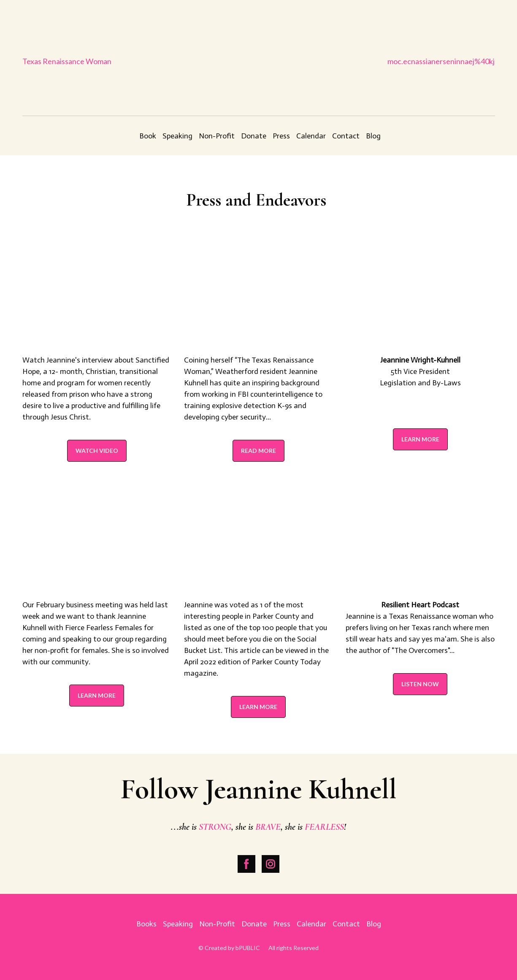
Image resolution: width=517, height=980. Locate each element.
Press (281, 136)
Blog (373, 136)
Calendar (311, 136)
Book (148, 136)
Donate (254, 136)
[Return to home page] (258, 61)
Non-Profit (217, 136)
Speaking (177, 136)
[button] (97, 451)
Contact (346, 136)
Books (146, 924)
